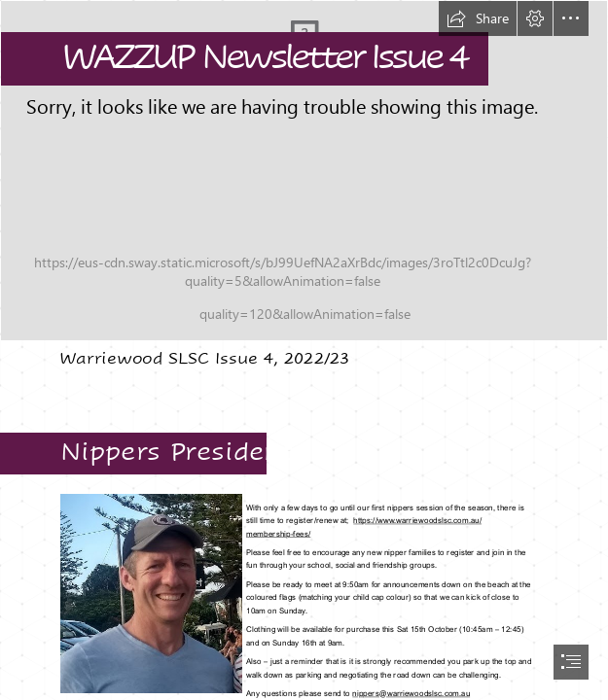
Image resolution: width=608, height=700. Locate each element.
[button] (478, 18)
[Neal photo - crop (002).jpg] (150, 593)
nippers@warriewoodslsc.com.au (411, 693)
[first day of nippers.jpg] (304, 171)
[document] (304, 350)
